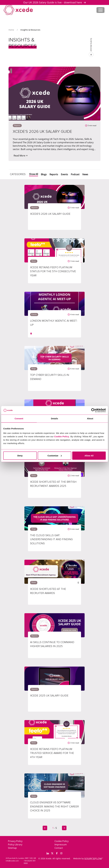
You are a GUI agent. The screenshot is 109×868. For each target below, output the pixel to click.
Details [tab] (54, 418)
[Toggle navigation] (100, 10)
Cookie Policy (62, 841)
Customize (55, 455)
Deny (20, 455)
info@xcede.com (12, 861)
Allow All (89, 455)
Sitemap (12, 848)
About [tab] (90, 418)
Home (11, 30)
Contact (59, 848)
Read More (21, 156)
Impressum (61, 845)
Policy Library (15, 845)
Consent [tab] (19, 418)
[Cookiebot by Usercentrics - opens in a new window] (93, 410)
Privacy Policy (15, 841)
